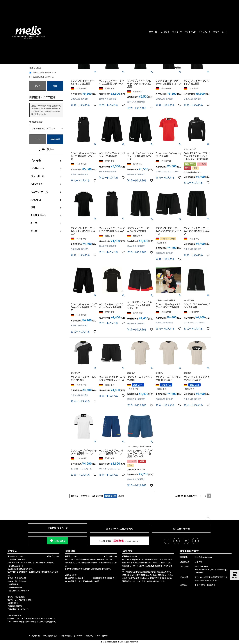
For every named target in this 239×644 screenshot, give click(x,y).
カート (224, 32)
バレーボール (37, 176)
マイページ (177, 32)
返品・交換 (128, 551)
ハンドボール (37, 168)
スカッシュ (36, 199)
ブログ (216, 32)
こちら (154, 572)
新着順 (121, 496)
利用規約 (89, 636)
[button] (201, 496)
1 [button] (205, 496)
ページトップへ (208, 517)
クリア (37, 86)
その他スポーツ (38, 215)
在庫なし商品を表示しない (42, 72)
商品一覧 (153, 32)
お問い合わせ (204, 32)
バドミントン (37, 184)
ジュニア (35, 231)
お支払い (12, 551)
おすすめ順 (85, 496)
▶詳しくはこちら (53, 556)
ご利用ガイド (190, 32)
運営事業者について (189, 551)
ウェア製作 (165, 32)
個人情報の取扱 (51, 636)
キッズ (34, 223)
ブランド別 (36, 160)
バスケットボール (39, 192)
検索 (55, 86)
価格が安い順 (97, 496)
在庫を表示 (55, 139)
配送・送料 (70, 551)
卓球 (33, 207)
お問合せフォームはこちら (205, 585)
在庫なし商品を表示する (42, 77)
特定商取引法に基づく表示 (71, 636)
